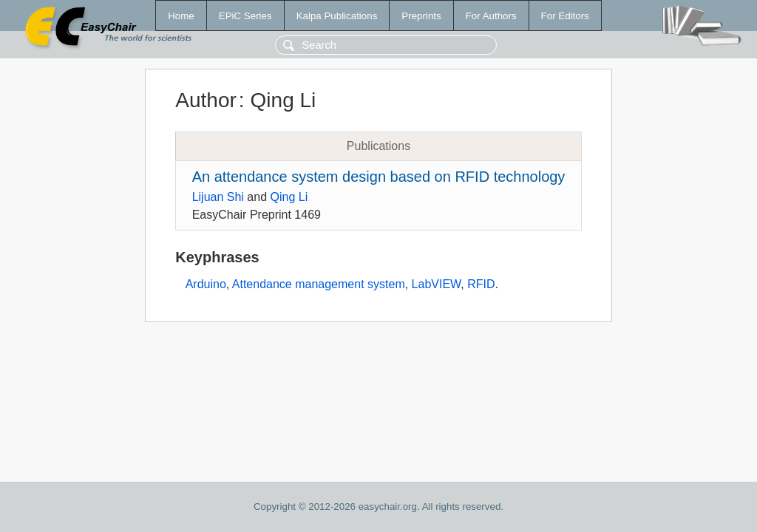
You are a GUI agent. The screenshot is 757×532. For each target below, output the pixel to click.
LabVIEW (437, 284)
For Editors (565, 16)
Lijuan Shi (218, 197)
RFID (481, 284)
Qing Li (289, 197)
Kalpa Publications (337, 16)
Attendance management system (319, 284)
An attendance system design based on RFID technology (379, 177)
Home (181, 16)
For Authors (491, 16)
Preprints (421, 16)
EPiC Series (245, 16)
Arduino (206, 284)
